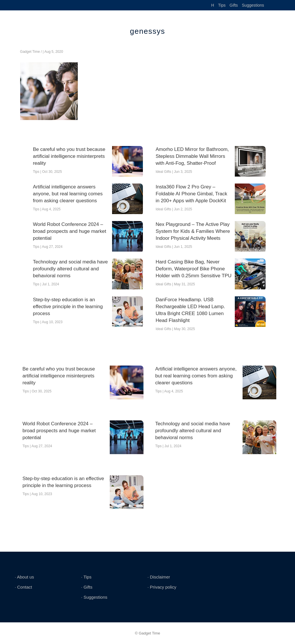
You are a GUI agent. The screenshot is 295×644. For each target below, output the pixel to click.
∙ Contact (23, 587)
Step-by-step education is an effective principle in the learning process (68, 307)
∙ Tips (86, 577)
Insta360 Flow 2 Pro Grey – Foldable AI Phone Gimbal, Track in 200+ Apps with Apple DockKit (191, 194)
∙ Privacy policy (162, 587)
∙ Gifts (87, 587)
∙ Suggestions (94, 597)
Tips (222, 5)
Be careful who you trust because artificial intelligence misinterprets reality (69, 156)
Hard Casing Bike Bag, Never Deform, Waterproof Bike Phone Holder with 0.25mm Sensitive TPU (193, 269)
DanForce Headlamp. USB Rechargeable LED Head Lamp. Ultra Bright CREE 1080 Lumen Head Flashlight (190, 310)
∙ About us (24, 577)
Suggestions (253, 5)
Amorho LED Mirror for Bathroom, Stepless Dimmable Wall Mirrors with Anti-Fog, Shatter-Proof (192, 156)
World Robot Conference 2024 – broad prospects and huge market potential (69, 231)
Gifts (234, 5)
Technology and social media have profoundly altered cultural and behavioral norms (70, 269)
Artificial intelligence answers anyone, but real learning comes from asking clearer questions (68, 194)
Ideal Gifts (163, 172)
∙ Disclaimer (159, 577)
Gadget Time (30, 52)
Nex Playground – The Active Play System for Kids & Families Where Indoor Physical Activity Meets (193, 231)
